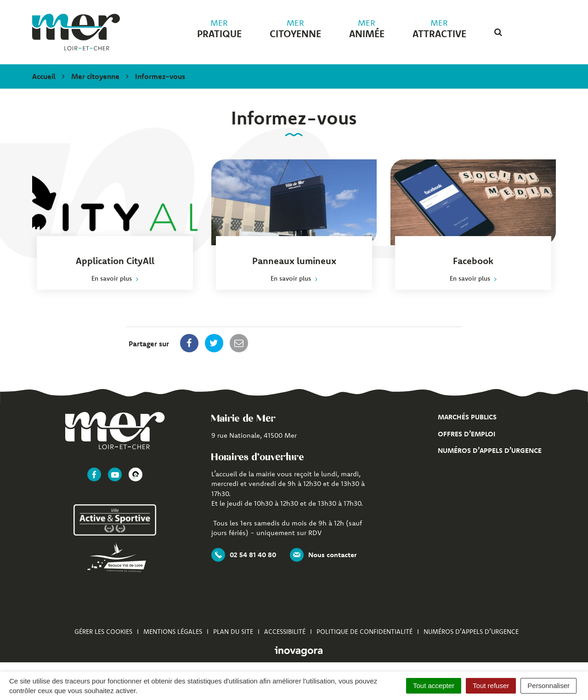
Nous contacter (323, 555)
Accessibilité (285, 632)
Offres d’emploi (466, 434)
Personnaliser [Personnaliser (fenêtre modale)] (548, 686)
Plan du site (233, 632)
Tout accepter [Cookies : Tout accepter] (434, 686)
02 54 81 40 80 (244, 555)
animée (367, 29)
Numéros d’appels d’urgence (490, 450)
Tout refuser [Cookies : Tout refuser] (491, 686)
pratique (219, 29)
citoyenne (295, 29)
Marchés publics (467, 417)
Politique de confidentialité (365, 632)
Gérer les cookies (103, 632)
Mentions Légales (173, 632)
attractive (439, 29)
